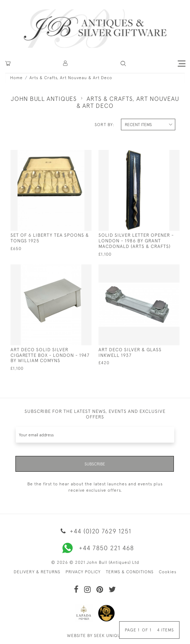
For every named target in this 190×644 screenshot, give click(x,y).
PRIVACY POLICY (83, 572)
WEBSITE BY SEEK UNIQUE (95, 636)
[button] (66, 64)
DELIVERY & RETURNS (37, 572)
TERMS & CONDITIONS (130, 572)
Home (16, 78)
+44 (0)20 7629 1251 (95, 531)
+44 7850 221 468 (95, 548)
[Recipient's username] (95, 435)
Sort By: (105, 125)
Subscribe (95, 464)
